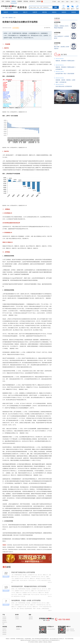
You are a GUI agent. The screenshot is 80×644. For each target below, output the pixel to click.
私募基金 (14, 1)
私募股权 (20, 1)
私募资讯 (64, 12)
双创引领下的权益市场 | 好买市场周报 (23, 572)
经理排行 (17, 617)
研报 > (7, 18)
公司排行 (17, 619)
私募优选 (15, 12)
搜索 (56, 7)
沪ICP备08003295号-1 (54, 640)
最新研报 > (11, 18)
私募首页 (6, 12)
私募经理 (35, 12)
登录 (55, 2)
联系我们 (36, 642)
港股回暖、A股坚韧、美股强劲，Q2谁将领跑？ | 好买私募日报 (65, 81)
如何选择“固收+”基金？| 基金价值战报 (65, 74)
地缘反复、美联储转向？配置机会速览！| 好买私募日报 (66, 68)
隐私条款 (45, 642)
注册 (59, 2)
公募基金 (8, 1)
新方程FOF (32, 1)
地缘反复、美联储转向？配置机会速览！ (65, 61)
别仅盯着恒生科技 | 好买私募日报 (64, 86)
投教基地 (18, 629)
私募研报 (74, 12)
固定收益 (26, 1)
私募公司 (25, 12)
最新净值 (45, 12)
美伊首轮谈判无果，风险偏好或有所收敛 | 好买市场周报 (29, 586)
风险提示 (50, 642)
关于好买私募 (31, 642)
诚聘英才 (41, 642)
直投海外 (40, 1)
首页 (3, 1)
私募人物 (4, 631)
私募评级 (31, 617)
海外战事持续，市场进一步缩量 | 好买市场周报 (26, 600)
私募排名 (54, 12)
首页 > (4, 18)
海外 (3, 624)
